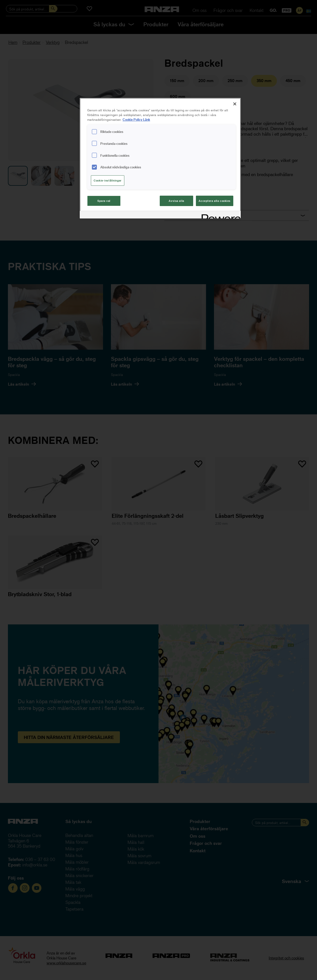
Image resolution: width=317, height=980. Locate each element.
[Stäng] (235, 104)
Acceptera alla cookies (215, 201)
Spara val (104, 201)
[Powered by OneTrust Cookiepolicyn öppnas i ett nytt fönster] (219, 215)
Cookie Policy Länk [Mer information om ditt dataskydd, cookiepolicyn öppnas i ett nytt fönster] (136, 119)
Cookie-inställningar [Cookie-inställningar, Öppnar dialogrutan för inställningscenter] (107, 180)
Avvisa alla (176, 201)
